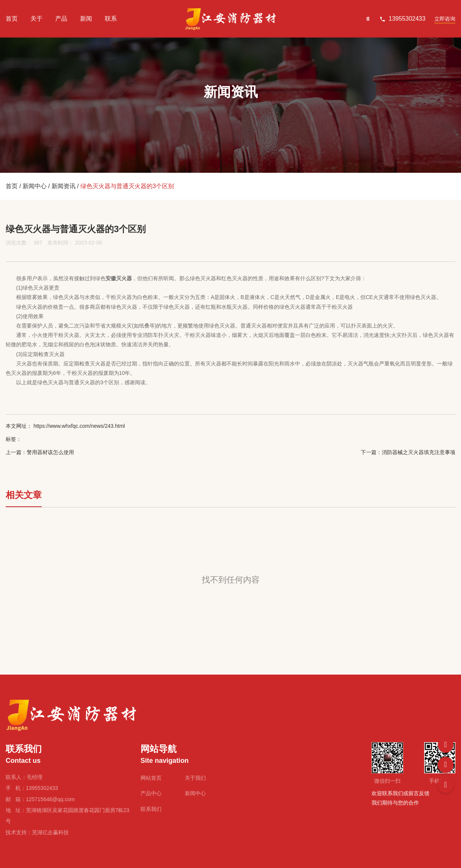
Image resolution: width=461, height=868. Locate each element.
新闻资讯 (63, 186)
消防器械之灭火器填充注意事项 (419, 452)
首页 (12, 19)
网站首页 (151, 778)
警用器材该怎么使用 (50, 452)
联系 (111, 19)
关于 (36, 19)
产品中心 (151, 793)
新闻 (86, 19)
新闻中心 (35, 186)
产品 (61, 19)
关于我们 (195, 778)
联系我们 (151, 809)
